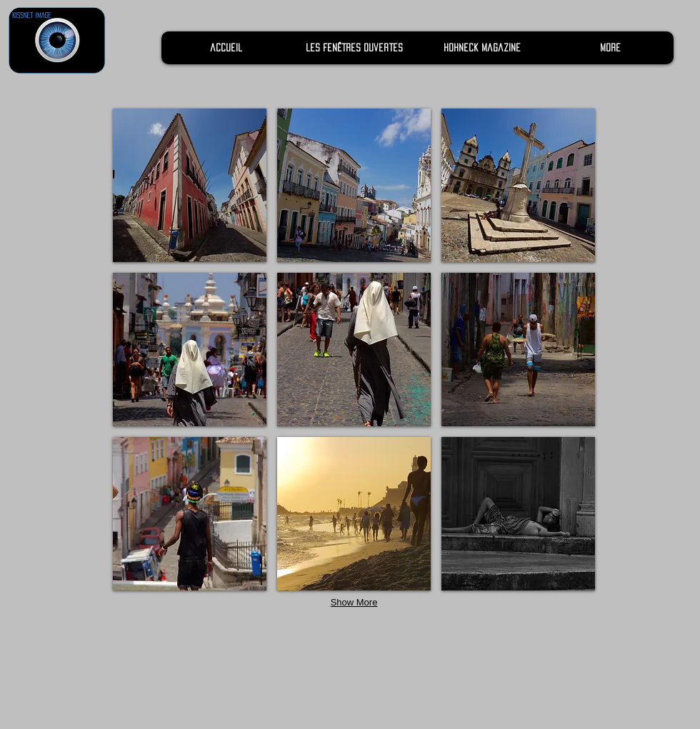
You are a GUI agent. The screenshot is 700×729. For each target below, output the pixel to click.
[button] (190, 185)
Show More (354, 602)
